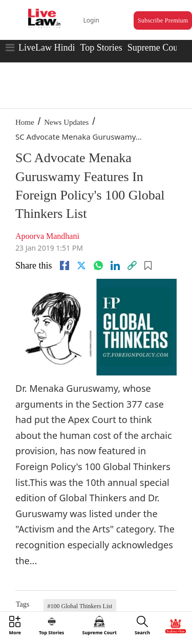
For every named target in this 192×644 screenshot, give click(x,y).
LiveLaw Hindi (47, 48)
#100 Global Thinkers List (80, 606)
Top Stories (101, 48)
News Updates (66, 122)
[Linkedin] (115, 265)
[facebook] (65, 265)
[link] (132, 265)
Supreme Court (156, 48)
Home (25, 122)
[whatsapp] (98, 265)
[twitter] (81, 265)
